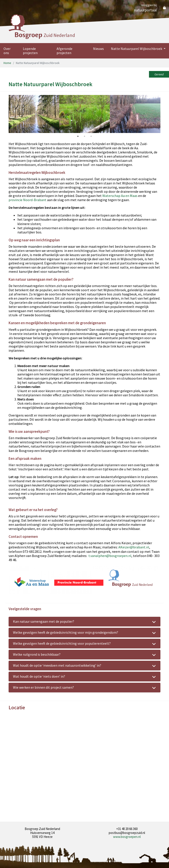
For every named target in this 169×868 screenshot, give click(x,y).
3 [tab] (91, 136)
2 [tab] (84, 136)
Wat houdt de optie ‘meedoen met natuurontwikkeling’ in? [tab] (84, 666)
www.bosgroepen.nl (127, 837)
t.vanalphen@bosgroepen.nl (110, 556)
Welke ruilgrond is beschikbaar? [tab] (84, 655)
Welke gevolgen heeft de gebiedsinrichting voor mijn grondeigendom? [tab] (84, 633)
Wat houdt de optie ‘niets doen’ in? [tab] (84, 677)
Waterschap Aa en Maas (120, 196)
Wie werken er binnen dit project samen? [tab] (84, 688)
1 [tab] (78, 136)
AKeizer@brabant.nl (134, 547)
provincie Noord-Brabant (28, 200)
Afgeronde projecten (64, 51)
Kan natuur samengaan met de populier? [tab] (84, 622)
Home (7, 63)
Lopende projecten (30, 51)
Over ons (7, 51)
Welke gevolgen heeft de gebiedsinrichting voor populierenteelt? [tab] (84, 644)
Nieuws (98, 49)
